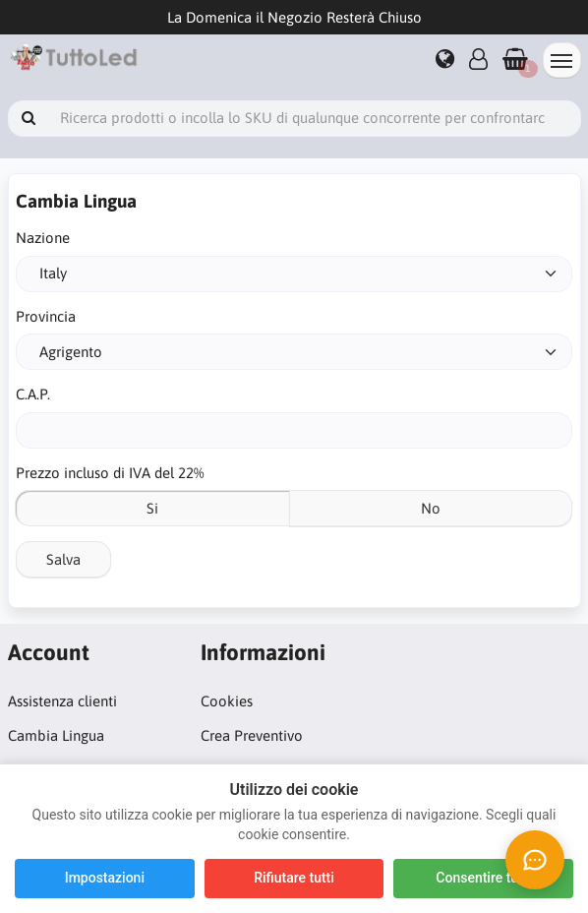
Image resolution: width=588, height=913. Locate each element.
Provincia (46, 316)
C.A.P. (33, 394)
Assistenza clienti (62, 701)
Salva (63, 559)
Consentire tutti (483, 878)
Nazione (43, 238)
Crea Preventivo (252, 735)
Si (152, 508)
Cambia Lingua (56, 735)
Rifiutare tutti (294, 878)
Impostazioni (105, 878)
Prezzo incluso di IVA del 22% (110, 473)
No (431, 508)
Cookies (227, 701)
